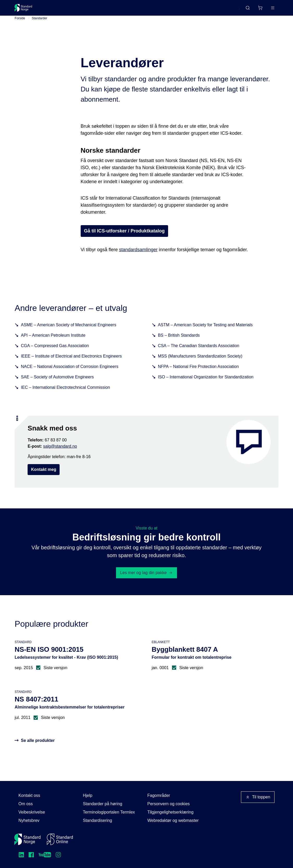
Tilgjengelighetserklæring (170, 812)
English (223, 10)
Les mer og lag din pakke (147, 580)
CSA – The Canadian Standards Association (199, 354)
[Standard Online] (60, 839)
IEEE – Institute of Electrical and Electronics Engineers (71, 364)
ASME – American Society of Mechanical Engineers (68, 333)
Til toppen (258, 797)
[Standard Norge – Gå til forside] (27, 10)
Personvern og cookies (168, 804)
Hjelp (87, 795)
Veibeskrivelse (32, 812)
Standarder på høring (102, 804)
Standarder (59, 10)
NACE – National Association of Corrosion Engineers (69, 375)
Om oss (26, 804)
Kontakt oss (29, 795)
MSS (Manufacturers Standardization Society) (200, 364)
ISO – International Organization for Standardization (206, 385)
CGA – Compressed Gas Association (55, 354)
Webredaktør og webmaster (173, 820)
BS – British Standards (179, 343)
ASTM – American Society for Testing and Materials (205, 333)
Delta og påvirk (91, 10)
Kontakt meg (44, 478)
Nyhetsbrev (29, 820)
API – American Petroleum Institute (53, 343)
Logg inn (266, 10)
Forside (20, 26)
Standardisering (97, 820)
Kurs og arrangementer (135, 10)
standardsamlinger (138, 257)
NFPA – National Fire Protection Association (198, 375)
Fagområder (159, 795)
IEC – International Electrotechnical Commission (65, 395)
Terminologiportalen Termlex (109, 812)
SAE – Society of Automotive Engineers (57, 385)
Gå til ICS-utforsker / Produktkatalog (124, 239)
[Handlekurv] (245, 10)
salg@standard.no (60, 454)
